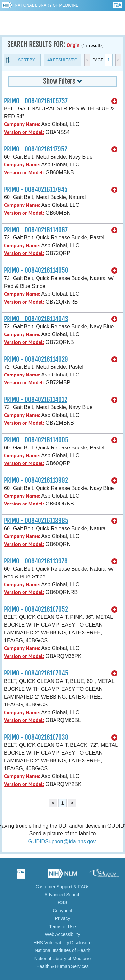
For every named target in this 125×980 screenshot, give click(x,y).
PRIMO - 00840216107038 (36, 737)
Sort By (26, 60)
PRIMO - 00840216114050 (36, 270)
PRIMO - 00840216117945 (36, 190)
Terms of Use (62, 927)
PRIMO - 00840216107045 (36, 673)
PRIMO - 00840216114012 (36, 400)
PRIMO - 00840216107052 (36, 609)
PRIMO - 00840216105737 (36, 101)
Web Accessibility (63, 934)
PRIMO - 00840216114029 (36, 359)
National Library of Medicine (47, 5)
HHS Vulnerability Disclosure (62, 943)
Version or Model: (24, 132)
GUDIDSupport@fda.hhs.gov (62, 841)
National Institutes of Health (63, 950)
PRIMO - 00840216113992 (36, 480)
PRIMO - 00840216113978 (36, 561)
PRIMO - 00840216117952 (36, 149)
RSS (63, 902)
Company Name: (22, 124)
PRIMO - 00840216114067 (36, 230)
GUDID (63, 23)
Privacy (63, 918)
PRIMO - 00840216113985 (36, 521)
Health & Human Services (62, 966)
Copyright (63, 911)
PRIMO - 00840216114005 (36, 440)
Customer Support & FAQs (63, 887)
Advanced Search (63, 895)
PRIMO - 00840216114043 (36, 319)
